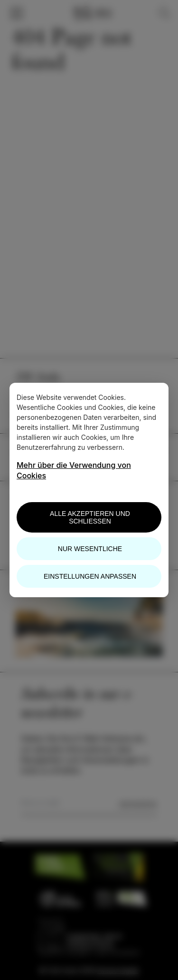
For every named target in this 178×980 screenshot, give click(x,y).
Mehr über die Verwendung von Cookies (74, 470)
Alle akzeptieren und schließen (90, 517)
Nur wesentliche (90, 549)
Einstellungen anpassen (90, 576)
